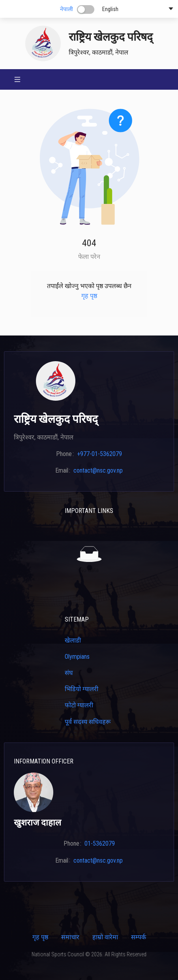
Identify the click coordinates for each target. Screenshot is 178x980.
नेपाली (67, 9)
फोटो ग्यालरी (79, 705)
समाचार (70, 937)
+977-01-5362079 (99, 454)
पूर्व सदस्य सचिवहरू (88, 722)
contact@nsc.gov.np (98, 470)
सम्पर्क (139, 937)
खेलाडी (73, 640)
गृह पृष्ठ (89, 296)
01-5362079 (100, 843)
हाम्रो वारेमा (105, 937)
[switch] (86, 9)
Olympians (77, 657)
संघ (69, 673)
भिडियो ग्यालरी (82, 689)
